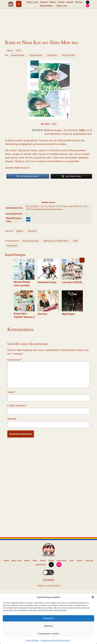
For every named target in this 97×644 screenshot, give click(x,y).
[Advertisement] (49, 68)
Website (12, 541)
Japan (10, 92)
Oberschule (12, 327)
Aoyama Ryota (18, 97)
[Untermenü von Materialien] (54, 6)
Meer (76, 322)
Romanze (32, 312)
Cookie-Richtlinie (32, 640)
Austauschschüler (31, 322)
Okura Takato (68, 97)
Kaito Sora (52, 97)
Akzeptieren (48, 618)
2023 (19, 92)
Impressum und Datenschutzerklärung (55, 640)
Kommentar (15, 482)
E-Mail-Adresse (17, 528)
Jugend (19, 312)
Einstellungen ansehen (49, 634)
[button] (93, 597)
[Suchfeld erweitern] (19, 4)
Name (12, 515)
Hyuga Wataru (36, 97)
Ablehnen (48, 626)
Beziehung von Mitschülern (56, 322)
